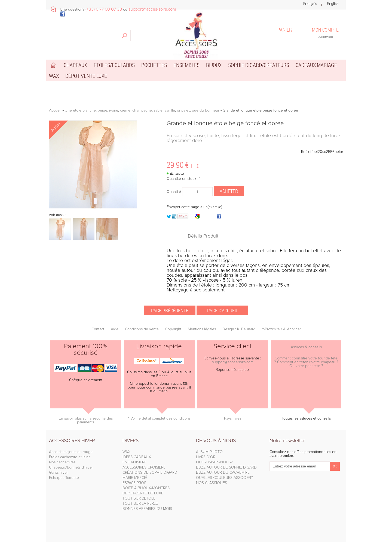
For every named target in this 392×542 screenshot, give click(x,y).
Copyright (173, 329)
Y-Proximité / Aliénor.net (281, 329)
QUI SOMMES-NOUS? (214, 462)
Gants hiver (58, 473)
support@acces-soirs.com (233, 362)
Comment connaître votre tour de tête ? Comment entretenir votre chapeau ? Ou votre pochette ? (306, 362)
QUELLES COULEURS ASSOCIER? (224, 478)
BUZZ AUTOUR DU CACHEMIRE (223, 473)
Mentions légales (202, 329)
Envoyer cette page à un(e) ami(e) (194, 207)
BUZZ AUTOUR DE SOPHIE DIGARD (226, 467)
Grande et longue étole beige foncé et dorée (225, 124)
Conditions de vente (142, 329)
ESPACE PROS (134, 483)
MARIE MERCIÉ (135, 478)
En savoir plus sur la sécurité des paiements (86, 420)
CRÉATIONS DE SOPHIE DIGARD (150, 473)
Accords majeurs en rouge (71, 452)
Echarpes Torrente (64, 478)
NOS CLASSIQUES (212, 483)
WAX (126, 452)
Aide (115, 329)
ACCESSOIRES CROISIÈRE (144, 467)
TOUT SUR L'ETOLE (139, 498)
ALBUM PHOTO (209, 452)
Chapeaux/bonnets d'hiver (71, 467)
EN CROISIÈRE (134, 462)
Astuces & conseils (306, 347)
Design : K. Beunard (239, 329)
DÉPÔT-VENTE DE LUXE (143, 493)
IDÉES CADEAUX (137, 457)
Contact (98, 329)
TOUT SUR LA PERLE (140, 504)
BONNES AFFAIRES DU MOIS (147, 509)
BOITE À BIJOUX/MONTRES (146, 488)
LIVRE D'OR (206, 457)
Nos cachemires (62, 462)
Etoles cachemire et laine (70, 457)
